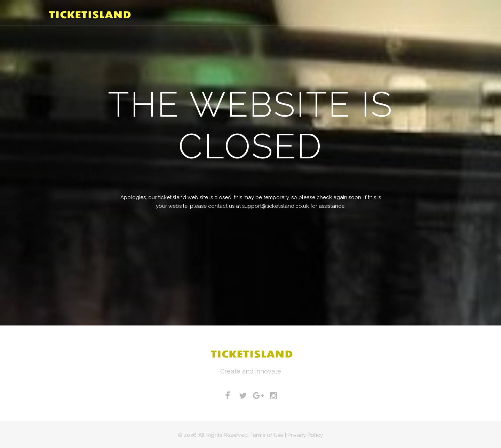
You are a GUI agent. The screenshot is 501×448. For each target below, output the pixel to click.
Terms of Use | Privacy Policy (287, 435)
